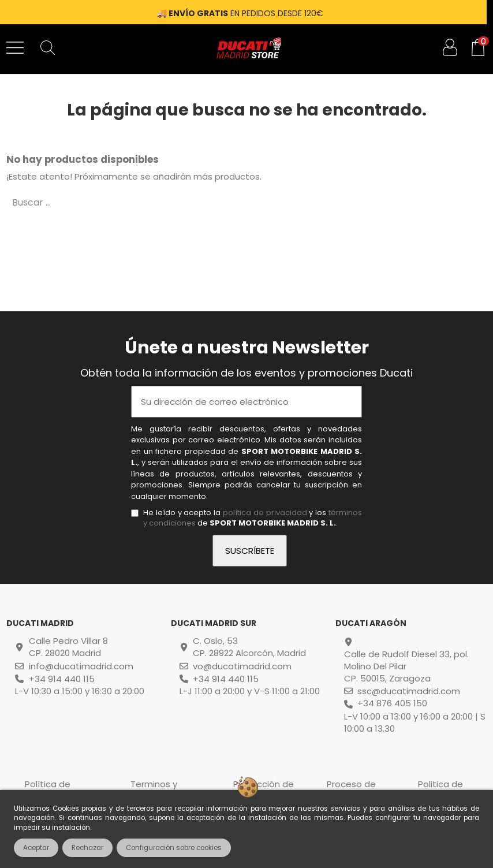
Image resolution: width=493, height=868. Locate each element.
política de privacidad (265, 513)
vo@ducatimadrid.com (242, 666)
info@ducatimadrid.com (81, 666)
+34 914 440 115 (62, 679)
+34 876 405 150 (392, 703)
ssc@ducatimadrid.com (409, 691)
